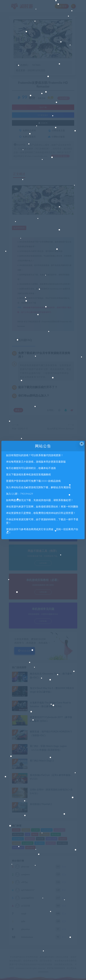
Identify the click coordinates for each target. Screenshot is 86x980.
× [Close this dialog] (82, 444)
